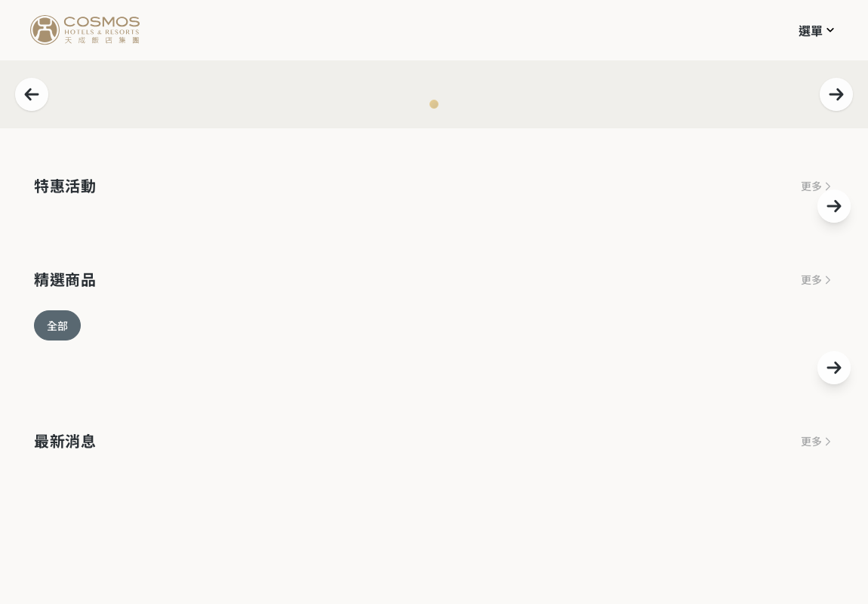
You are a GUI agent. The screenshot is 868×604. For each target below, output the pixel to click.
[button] (818, 30)
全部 (57, 325)
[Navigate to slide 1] (434, 104)
